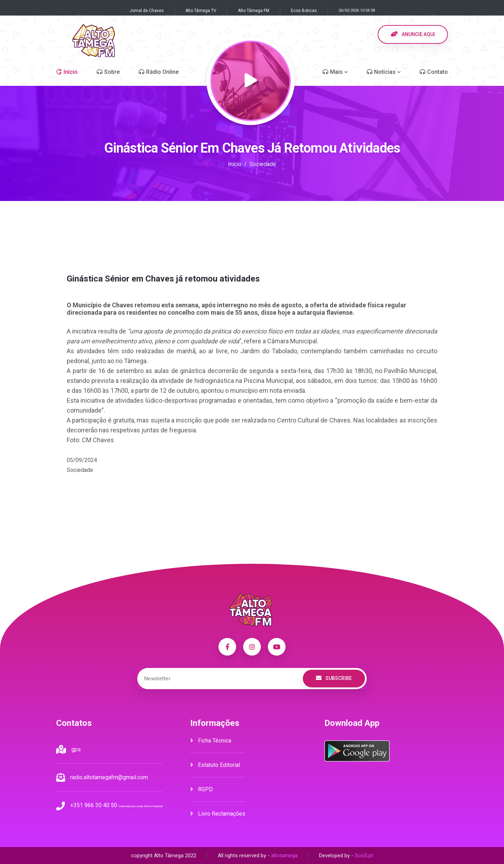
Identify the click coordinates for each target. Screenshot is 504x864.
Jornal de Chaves (147, 11)
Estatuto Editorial (215, 765)
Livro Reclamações (218, 814)
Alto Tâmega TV (201, 11)
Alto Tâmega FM (254, 11)
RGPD (202, 789)
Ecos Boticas (304, 11)
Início (235, 164)
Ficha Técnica (211, 741)
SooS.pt (364, 856)
